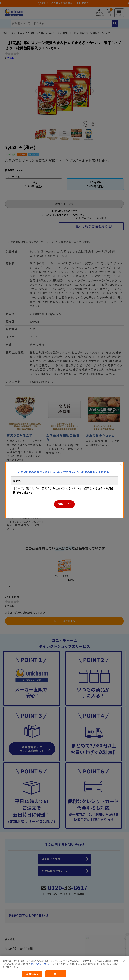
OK (56, 974)
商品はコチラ (64, 504)
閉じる (121, 465)
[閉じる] (124, 961)
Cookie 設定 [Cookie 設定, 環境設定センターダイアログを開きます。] (32, 974)
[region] (64, 968)
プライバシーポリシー (41, 964)
